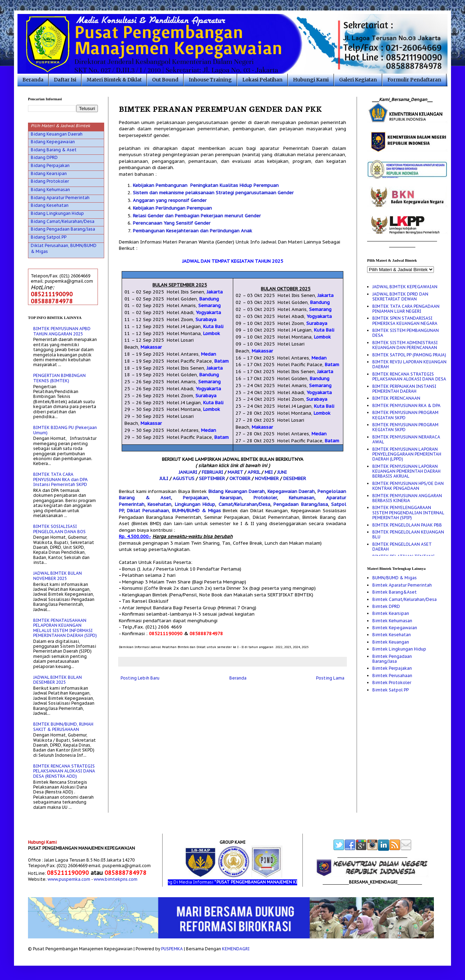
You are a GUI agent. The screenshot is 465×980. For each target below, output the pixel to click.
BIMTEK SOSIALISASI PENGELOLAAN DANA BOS (59, 529)
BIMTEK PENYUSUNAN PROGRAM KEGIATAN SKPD (405, 415)
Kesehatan (159, 504)
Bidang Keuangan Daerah (237, 491)
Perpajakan (195, 498)
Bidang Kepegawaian (53, 142)
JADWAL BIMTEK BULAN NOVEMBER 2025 (58, 576)
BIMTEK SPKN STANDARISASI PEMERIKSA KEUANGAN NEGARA (405, 321)
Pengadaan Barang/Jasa (301, 504)
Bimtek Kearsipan (391, 613)
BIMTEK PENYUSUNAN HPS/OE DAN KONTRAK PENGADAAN (408, 486)
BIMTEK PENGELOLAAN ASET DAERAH (402, 547)
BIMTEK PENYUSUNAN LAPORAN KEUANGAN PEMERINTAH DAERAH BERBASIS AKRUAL (406, 471)
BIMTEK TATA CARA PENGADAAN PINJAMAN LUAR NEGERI (406, 309)
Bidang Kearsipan (49, 173)
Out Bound (165, 80)
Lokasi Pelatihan (262, 80)
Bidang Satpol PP (49, 237)
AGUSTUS (184, 478)
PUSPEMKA (172, 949)
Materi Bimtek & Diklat (114, 80)
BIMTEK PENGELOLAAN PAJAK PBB (407, 525)
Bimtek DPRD (386, 606)
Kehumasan (302, 498)
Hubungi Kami (311, 80)
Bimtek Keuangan (391, 642)
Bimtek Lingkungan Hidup (399, 649)
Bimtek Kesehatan (392, 635)
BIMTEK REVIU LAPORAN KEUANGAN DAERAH (409, 364)
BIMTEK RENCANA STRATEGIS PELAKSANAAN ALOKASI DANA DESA (409, 376)
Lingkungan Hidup (195, 504)
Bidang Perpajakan (50, 165)
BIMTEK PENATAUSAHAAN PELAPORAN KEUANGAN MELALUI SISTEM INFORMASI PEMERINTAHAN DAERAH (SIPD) (65, 628)
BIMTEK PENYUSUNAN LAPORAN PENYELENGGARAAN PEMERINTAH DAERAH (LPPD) (407, 454)
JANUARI (188, 472)
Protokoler (265, 498)
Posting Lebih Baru (140, 678)
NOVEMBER (267, 478)
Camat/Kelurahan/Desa (244, 504)
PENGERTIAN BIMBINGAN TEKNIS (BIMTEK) (59, 378)
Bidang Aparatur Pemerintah (60, 198)
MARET (235, 472)
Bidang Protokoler (50, 181)
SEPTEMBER (212, 478)
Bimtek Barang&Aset (395, 592)
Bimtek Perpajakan (392, 668)
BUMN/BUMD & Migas (395, 578)
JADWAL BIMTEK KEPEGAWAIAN (405, 287)
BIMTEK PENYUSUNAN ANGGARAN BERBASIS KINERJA (407, 498)
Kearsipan (231, 498)
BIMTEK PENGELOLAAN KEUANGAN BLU (408, 534)
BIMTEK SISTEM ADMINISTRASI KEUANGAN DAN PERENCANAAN (405, 345)
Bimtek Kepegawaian (395, 628)
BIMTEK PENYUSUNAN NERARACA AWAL (406, 439)
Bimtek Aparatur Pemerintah (402, 585)
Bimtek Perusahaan (392, 676)
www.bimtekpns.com (116, 879)
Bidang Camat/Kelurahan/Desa (63, 221)
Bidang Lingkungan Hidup (57, 213)
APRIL (254, 472)
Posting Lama (330, 678)
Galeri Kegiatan (358, 80)
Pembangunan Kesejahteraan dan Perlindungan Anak (192, 231)
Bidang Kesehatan (50, 205)
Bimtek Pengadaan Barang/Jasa (392, 659)
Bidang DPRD (44, 157)
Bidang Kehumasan (50, 190)
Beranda (33, 80)
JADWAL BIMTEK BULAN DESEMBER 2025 (58, 680)
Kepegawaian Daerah (291, 491)
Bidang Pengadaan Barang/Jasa (63, 229)
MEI (269, 472)
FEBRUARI (212, 472)
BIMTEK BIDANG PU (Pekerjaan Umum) (65, 430)
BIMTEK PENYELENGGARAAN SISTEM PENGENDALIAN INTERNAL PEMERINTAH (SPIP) (408, 513)
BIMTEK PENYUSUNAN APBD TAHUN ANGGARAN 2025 (62, 331)
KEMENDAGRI (236, 949)
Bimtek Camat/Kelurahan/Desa (405, 599)
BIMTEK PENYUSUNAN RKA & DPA (406, 405)
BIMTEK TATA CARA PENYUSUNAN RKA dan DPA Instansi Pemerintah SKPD (60, 479)
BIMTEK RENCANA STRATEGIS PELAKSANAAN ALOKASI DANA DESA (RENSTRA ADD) (64, 771)
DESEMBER (295, 478)
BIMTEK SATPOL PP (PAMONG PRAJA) (409, 355)
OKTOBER (240, 478)
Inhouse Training (210, 80)
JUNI (282, 472)
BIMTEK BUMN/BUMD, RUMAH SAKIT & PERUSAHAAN (63, 727)
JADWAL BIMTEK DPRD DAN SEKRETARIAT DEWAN (400, 296)
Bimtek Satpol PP (391, 690)
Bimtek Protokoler (392, 683)
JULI (164, 478)
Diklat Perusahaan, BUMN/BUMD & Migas (174, 511)
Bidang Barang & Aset (54, 150)
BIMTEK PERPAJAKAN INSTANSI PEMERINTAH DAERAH (404, 389)
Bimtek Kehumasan (392, 621)
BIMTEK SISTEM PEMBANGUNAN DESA (406, 333)
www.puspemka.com (69, 879)
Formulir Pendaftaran (414, 80)
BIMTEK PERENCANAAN (396, 398)
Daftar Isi (65, 80)
